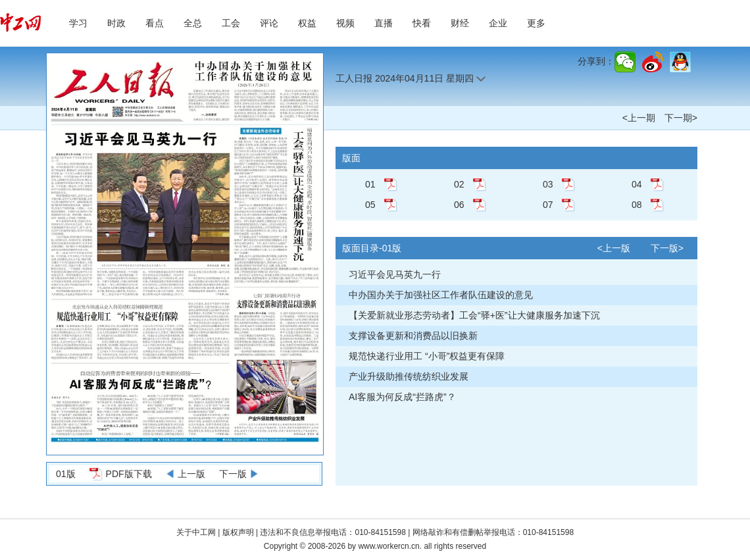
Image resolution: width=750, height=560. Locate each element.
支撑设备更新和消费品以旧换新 (413, 336)
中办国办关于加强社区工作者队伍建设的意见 (441, 295)
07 (548, 205)
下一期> (681, 118)
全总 (193, 23)
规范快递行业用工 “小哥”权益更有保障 (427, 356)
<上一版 (614, 248)
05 (370, 205)
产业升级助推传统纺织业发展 (409, 376)
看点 (155, 23)
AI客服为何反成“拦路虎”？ (402, 397)
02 (459, 184)
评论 (269, 23)
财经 (460, 23)
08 (637, 205)
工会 (231, 23)
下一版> (667, 248)
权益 (307, 23)
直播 (384, 23)
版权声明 (239, 532)
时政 (116, 23)
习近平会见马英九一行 (395, 274)
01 (370, 184)
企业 (498, 23)
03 (548, 184)
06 (459, 205)
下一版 (233, 474)
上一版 (191, 474)
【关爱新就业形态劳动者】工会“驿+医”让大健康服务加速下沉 (474, 315)
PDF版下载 (129, 474)
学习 (78, 23)
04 (637, 184)
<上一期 (639, 118)
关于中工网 (196, 532)
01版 (66, 474)
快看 (422, 23)
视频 (345, 23)
